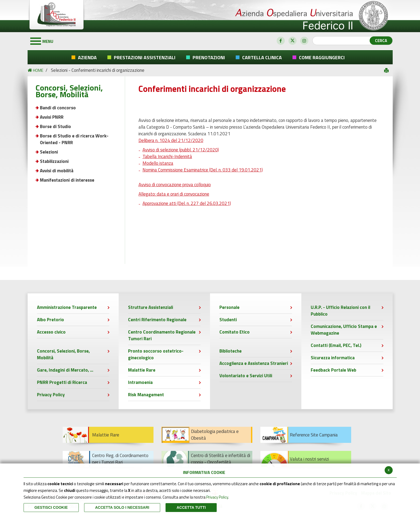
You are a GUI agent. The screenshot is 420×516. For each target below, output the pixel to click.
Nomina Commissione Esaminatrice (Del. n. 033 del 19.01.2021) (203, 170)
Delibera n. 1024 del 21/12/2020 (171, 140)
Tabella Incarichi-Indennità (167, 156)
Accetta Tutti (191, 507)
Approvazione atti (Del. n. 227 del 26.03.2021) (187, 203)
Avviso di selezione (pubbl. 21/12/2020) (181, 150)
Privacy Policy (217, 497)
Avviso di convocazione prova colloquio (175, 185)
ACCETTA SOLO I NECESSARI (122, 507)
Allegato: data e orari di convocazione (174, 194)
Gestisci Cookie (51, 507)
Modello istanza (158, 163)
